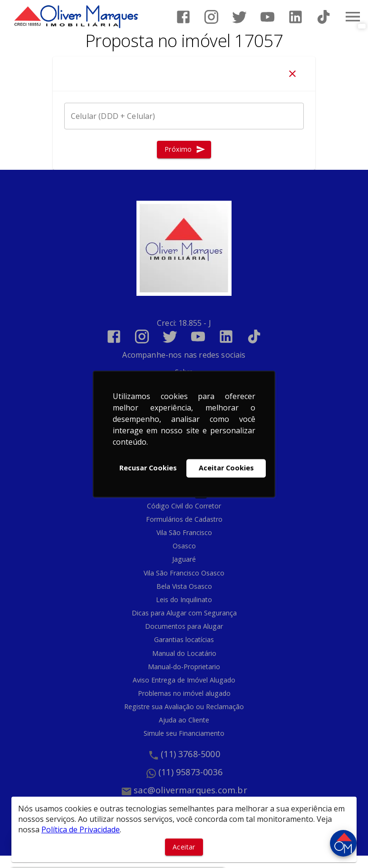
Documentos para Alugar (184, 626)
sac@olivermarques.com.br (190, 790)
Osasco (184, 546)
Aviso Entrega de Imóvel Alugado (184, 680)
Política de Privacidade (81, 829)
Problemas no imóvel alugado (184, 693)
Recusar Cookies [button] (148, 468)
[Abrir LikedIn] (295, 17)
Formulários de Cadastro (184, 519)
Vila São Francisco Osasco (184, 573)
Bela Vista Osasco (184, 586)
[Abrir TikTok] (324, 17)
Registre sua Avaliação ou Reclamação (184, 707)
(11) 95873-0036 (190, 772)
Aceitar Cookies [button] (226, 468)
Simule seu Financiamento (184, 733)
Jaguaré (184, 559)
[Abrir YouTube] (267, 17)
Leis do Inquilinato (184, 600)
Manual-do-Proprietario (184, 667)
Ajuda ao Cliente (184, 720)
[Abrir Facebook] (183, 17)
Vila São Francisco (184, 532)
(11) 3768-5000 (190, 754)
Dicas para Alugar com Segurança (184, 613)
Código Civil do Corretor (184, 506)
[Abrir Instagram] (211, 17)
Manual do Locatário (184, 653)
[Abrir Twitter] (239, 17)
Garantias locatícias (184, 639)
